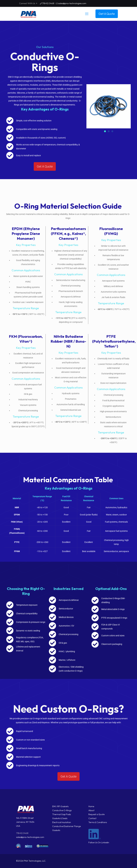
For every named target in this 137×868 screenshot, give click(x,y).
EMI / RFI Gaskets (60, 806)
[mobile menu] (87, 14)
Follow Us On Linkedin (99, 842)
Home (91, 806)
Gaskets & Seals (60, 818)
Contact (92, 818)
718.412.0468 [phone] (48, 3)
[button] (105, 131)
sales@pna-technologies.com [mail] (72, 3)
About (91, 810)
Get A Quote (107, 14)
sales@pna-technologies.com (30, 837)
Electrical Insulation (62, 822)
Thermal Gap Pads (62, 814)
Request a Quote (96, 814)
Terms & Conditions (98, 822)
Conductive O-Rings (62, 810)
